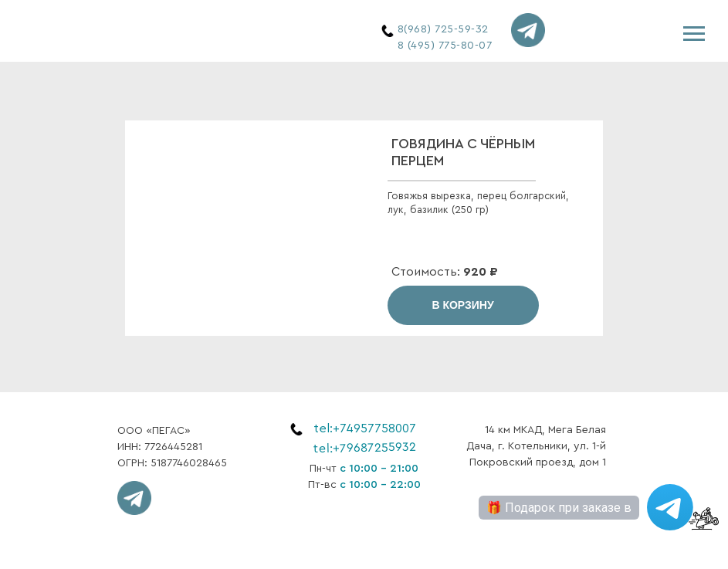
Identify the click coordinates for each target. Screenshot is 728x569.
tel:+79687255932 (364, 448)
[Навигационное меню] (694, 34)
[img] (164, 31)
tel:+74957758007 (365, 428)
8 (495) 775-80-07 (445, 46)
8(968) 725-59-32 (443, 29)
